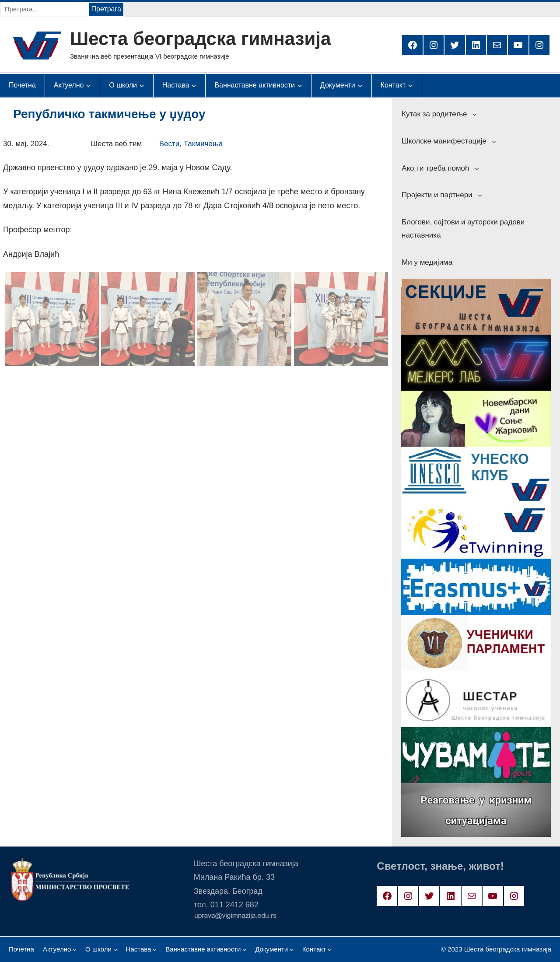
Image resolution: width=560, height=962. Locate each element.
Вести (170, 144)
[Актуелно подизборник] (69, 85)
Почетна (22, 85)
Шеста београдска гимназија (200, 39)
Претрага (106, 9)
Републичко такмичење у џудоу (109, 114)
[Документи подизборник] (338, 85)
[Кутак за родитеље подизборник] (475, 114)
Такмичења (203, 144)
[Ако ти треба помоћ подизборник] (477, 168)
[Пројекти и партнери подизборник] (480, 195)
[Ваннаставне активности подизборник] (255, 85)
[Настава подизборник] (176, 85)
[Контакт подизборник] (393, 85)
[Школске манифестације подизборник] (494, 141)
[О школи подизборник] (123, 85)
